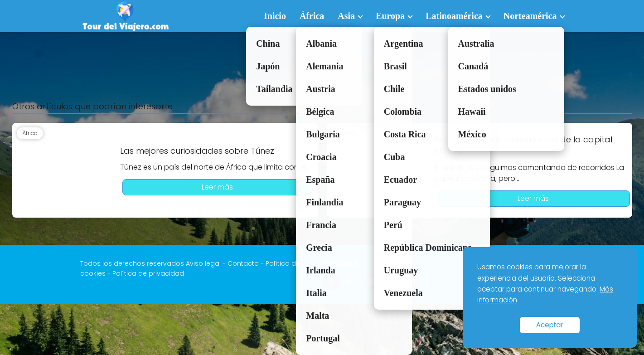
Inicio (275, 16)
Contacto (243, 263)
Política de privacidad (148, 273)
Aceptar (550, 325)
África (312, 16)
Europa (390, 16)
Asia (346, 16)
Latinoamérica (454, 16)
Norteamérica (530, 16)
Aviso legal (203, 263)
